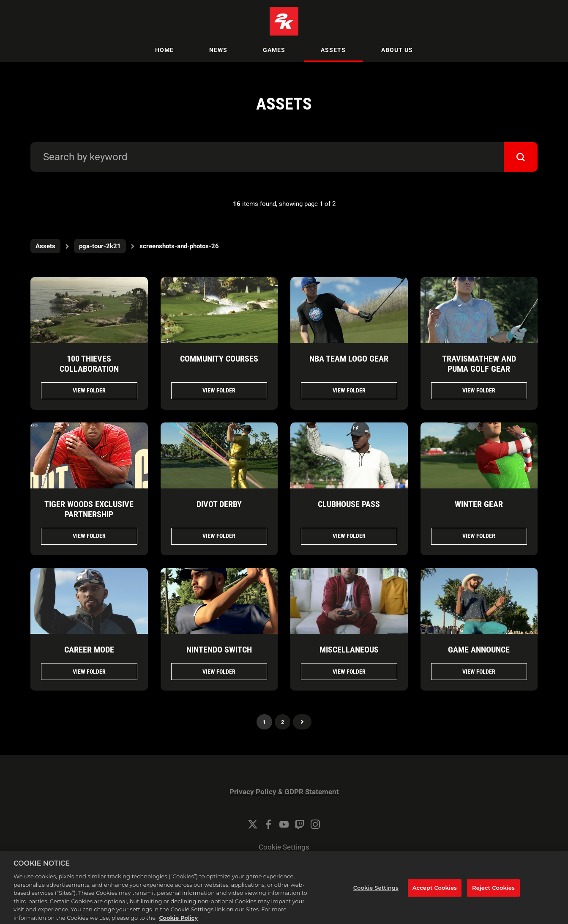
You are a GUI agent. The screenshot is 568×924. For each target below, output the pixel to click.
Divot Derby (219, 504)
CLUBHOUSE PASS (349, 504)
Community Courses (219, 359)
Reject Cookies (493, 894)
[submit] (521, 157)
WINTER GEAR (479, 504)
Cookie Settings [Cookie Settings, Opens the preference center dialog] (376, 894)
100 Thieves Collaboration (89, 364)
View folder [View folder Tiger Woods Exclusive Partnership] (89, 536)
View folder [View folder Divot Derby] (219, 536)
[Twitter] (253, 824)
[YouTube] (284, 824)
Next (302, 722)
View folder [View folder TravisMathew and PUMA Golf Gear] (479, 390)
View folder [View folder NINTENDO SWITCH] (219, 672)
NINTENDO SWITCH (219, 650)
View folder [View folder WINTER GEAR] (479, 536)
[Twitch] (300, 824)
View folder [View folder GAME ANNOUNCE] (479, 672)
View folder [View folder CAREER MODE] (89, 672)
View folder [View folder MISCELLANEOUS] (349, 672)
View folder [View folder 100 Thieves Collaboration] (89, 390)
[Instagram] (315, 824)
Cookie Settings (284, 847)
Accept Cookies (435, 894)
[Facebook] (268, 824)
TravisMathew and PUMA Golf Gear (479, 364)
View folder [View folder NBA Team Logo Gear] (349, 390)
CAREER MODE (89, 650)
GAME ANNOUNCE (479, 650)
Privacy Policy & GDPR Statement (284, 792)
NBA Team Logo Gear (349, 359)
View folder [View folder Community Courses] (219, 390)
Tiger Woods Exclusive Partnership (89, 509)
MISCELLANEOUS (349, 650)
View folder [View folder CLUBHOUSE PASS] (349, 536)
